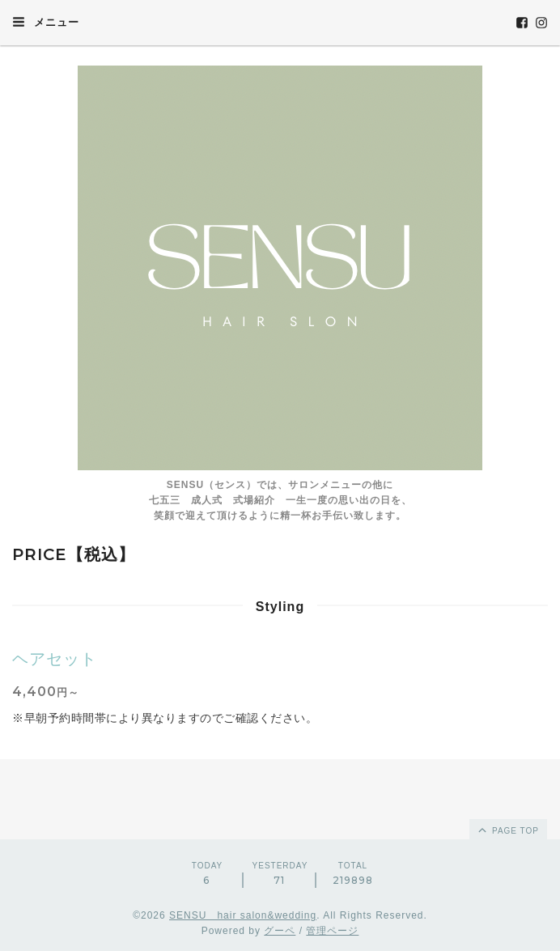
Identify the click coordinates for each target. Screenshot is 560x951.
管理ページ (332, 931)
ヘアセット (55, 659)
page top (507, 830)
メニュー (46, 22)
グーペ (280, 931)
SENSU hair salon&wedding (243, 915)
